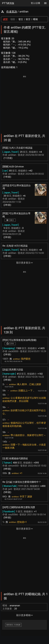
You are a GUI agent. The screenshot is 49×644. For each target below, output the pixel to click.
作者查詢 (12, 12)
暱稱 (35, 19)
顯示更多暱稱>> (25, 615)
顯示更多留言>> (25, 529)
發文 (21, 19)
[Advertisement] (24, 103)
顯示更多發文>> (25, 263)
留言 (28, 19)
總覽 (5, 19)
